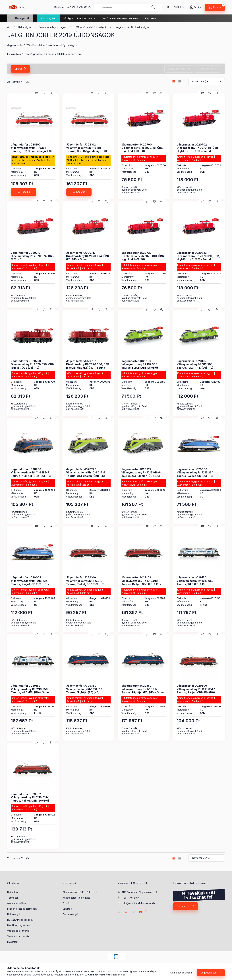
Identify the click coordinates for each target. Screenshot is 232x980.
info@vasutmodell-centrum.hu (139, 903)
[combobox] (128, 7)
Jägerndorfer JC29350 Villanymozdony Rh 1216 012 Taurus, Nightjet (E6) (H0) (84, 689)
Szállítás (67, 909)
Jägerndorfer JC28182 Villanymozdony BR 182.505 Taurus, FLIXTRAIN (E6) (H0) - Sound (196, 366)
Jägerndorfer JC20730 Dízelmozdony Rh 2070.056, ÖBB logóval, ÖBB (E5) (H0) (32, 364)
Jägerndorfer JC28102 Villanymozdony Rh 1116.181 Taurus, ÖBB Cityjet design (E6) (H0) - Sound (87, 149)
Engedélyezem (209, 973)
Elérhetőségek (71, 914)
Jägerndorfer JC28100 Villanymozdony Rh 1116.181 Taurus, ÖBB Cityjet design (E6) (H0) (31, 149)
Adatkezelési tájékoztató (76, 898)
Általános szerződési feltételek (80, 892)
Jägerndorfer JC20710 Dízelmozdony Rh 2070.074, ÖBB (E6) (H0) (32, 256)
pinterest (133, 912)
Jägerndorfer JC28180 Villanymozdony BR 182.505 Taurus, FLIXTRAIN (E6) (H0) (140, 364)
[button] (20, 18)
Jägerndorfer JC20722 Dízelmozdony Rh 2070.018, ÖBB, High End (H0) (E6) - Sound (198, 256)
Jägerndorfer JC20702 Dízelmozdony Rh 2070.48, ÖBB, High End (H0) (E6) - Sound (198, 148)
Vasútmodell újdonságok (53, 27)
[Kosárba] (24, 192)
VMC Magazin (48, 18)
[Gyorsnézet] (51, 93)
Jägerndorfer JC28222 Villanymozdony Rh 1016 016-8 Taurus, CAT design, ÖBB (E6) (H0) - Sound (141, 474)
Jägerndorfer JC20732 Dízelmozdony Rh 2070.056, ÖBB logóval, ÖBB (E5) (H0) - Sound (88, 364)
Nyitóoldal (13, 892)
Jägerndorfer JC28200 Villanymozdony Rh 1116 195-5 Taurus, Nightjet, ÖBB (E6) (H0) (31, 472)
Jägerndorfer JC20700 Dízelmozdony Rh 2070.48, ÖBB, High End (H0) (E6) (143, 148)
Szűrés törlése (206, 69)
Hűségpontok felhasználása (79, 18)
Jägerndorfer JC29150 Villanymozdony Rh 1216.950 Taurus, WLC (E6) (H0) (195, 581)
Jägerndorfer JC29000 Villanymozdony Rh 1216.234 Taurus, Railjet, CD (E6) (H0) (195, 472)
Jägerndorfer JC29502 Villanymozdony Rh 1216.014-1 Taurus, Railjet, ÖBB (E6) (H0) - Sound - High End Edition (31, 799)
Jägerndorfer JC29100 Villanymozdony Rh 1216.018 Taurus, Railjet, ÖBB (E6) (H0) (85, 581)
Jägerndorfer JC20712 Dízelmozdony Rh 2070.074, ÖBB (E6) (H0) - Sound (88, 256)
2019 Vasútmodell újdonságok (90, 27)
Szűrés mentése (177, 69)
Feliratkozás (184, 906)
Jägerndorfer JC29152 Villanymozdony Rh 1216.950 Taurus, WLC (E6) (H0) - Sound (31, 689)
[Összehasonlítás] (37, 93)
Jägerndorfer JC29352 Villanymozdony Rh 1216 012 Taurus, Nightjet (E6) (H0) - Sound (143, 689)
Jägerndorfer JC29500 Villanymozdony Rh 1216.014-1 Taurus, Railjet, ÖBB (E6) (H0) (196, 689)
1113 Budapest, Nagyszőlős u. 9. (140, 892)
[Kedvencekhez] (44, 93)
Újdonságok (25, 27)
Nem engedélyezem (181, 973)
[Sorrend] (207, 82)
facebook (119, 912)
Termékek (13, 898)
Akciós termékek (17, 903)
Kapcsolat (151, 18)
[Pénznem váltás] (178, 7)
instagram (126, 912)
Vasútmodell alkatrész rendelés (120, 18)
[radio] (180, 82)
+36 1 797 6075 (81, 7)
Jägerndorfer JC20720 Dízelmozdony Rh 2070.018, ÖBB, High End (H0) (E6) (143, 256)
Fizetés (67, 903)
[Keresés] (153, 7)
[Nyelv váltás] (167, 7)
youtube (141, 912)
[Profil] (195, 7)
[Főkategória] (9, 27)
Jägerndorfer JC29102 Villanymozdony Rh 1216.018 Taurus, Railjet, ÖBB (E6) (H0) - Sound (141, 582)
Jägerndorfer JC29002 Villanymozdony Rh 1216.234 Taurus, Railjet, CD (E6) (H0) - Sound (30, 582)
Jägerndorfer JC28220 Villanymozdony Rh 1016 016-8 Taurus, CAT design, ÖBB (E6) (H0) (86, 474)
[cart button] (215, 7)
